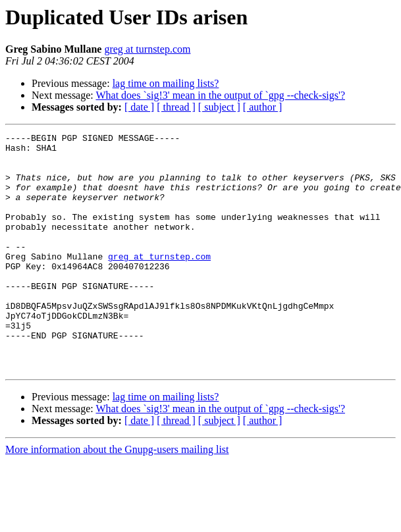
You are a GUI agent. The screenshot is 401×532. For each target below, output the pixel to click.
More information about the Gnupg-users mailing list (117, 497)
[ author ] (263, 107)
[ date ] (139, 107)
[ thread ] (176, 107)
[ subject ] (219, 107)
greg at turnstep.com (147, 49)
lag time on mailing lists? (166, 83)
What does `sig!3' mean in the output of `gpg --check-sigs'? (220, 95)
